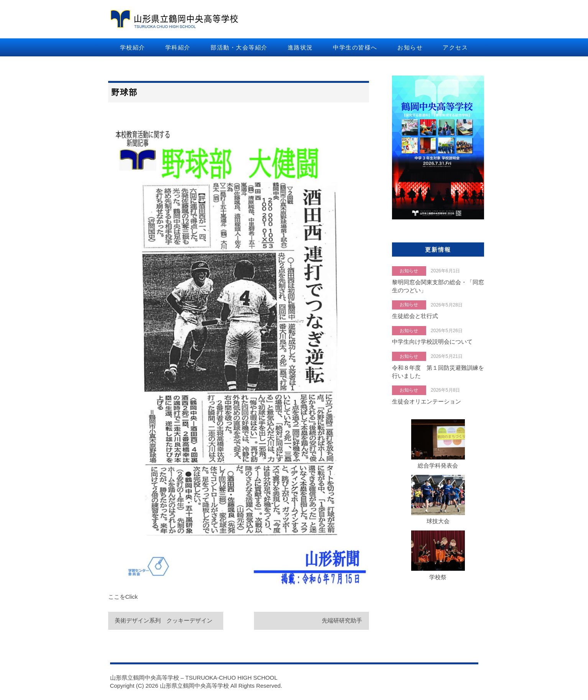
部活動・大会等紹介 (239, 47)
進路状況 (300, 47)
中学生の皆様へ (355, 47)
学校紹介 (133, 47)
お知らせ (410, 47)
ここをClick (123, 597)
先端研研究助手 (342, 621)
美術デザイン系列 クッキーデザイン (164, 621)
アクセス (455, 47)
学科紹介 (178, 47)
